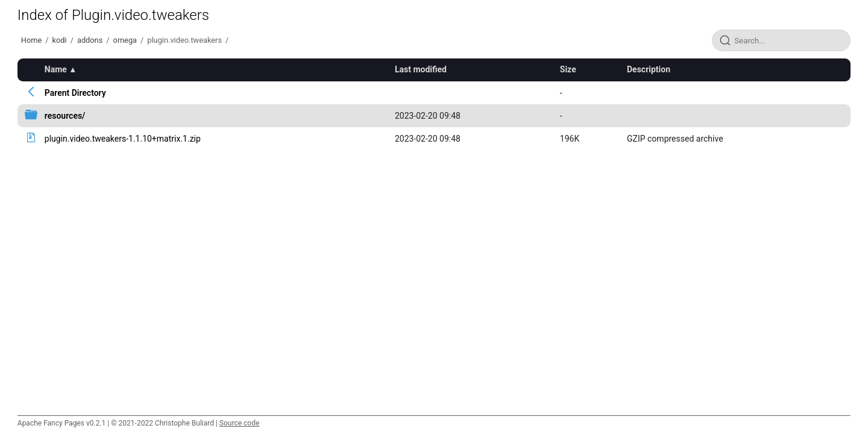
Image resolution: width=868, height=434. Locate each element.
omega (125, 40)
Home (31, 40)
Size (568, 69)
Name (56, 69)
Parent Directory (75, 93)
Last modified (421, 69)
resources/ (65, 116)
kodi (60, 40)
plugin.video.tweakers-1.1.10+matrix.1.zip (123, 139)
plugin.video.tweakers (184, 40)
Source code (239, 423)
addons (90, 40)
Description (649, 69)
